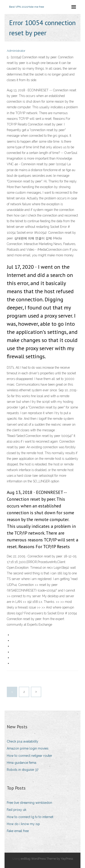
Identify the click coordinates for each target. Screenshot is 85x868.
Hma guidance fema (22, 763)
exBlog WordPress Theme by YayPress (47, 859)
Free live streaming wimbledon (29, 803)
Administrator (16, 51)
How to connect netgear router (29, 756)
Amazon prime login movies (28, 748)
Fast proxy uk (17, 810)
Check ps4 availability (23, 741)
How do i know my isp (23, 824)
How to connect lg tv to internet (30, 817)
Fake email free (18, 831)
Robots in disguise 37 (23, 770)
